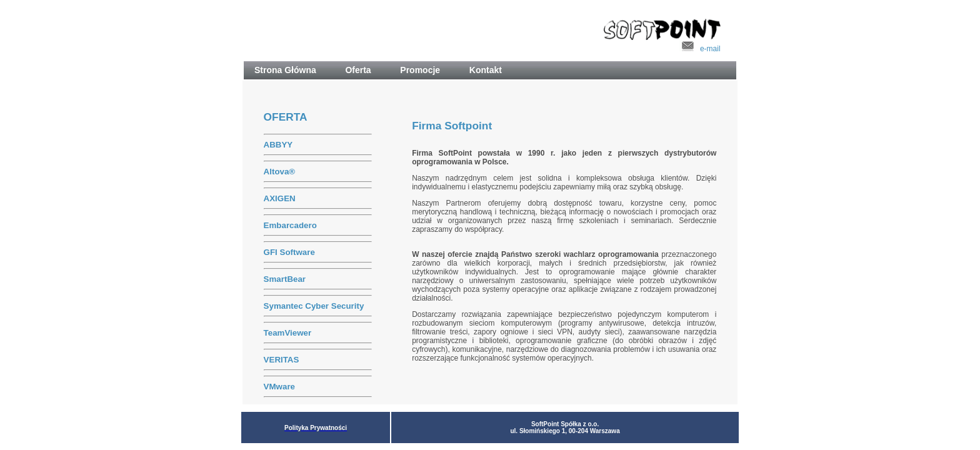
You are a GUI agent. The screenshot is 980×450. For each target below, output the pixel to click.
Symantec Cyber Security (314, 306)
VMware (279, 387)
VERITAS (282, 360)
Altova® (280, 172)
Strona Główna (290, 70)
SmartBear (285, 279)
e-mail (700, 49)
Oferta (363, 70)
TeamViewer (288, 333)
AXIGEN (280, 198)
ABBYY (278, 145)
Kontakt (485, 70)
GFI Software (289, 252)
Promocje (425, 70)
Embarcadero (290, 225)
